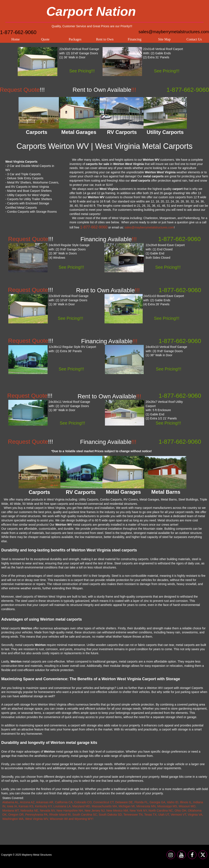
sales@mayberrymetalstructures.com (174, 32)
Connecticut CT (103, 802)
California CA (64, 802)
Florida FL (141, 802)
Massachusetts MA (104, 806)
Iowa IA (12, 806)
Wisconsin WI (59, 819)
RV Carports (81, 492)
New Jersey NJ (94, 811)
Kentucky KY (43, 806)
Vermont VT (178, 815)
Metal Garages (123, 492)
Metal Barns (166, 492)
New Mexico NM (117, 811)
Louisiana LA (62, 806)
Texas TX (150, 815)
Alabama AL (10, 802)
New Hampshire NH (70, 811)
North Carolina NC (161, 811)
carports (181, 197)
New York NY (138, 811)
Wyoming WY (83, 819)
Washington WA (13, 819)
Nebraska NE (29, 811)
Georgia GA (157, 802)
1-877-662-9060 (18, 32)
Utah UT (164, 815)
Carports (39, 492)
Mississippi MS (167, 806)
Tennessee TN (133, 815)
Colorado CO (83, 802)
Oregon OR (16, 815)
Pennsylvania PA (36, 815)
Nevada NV (47, 811)
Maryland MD (81, 806)
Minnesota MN (146, 806)
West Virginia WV (37, 819)
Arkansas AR (45, 802)
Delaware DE (124, 802)
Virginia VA (195, 815)
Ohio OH (180, 811)
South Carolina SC (85, 815)
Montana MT (11, 811)
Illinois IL (186, 802)
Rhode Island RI (60, 815)
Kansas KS (26, 806)
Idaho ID (173, 802)
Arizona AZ (27, 802)
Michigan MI (127, 806)
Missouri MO (187, 806)
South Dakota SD (110, 815)
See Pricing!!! (82, 71)
